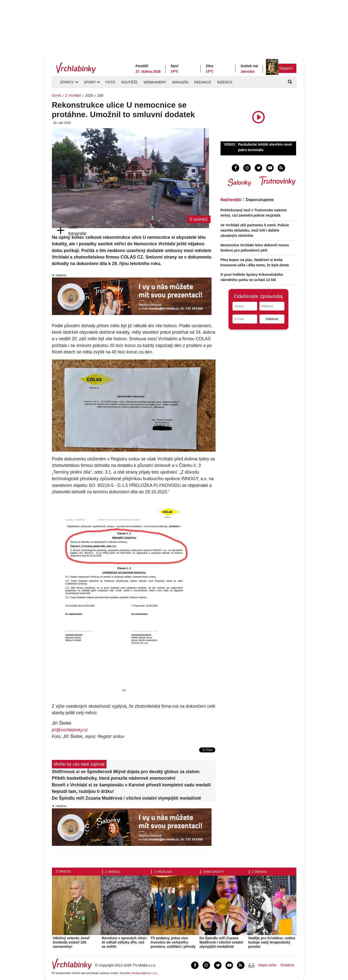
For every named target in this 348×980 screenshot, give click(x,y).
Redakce (203, 82)
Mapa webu (267, 965)
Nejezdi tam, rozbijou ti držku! (83, 791)
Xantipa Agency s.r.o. (144, 973)
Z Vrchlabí (73, 95)
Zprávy (67, 82)
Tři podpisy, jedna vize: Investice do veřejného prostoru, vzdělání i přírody (173, 942)
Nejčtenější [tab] (231, 200)
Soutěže (129, 82)
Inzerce (225, 82)
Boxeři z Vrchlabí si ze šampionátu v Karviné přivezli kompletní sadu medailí (131, 785)
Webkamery (155, 82)
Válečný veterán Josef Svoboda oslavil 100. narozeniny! (71, 942)
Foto (110, 82)
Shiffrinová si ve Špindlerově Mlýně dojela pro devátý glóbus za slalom (126, 772)
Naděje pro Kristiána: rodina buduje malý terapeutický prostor (272, 942)
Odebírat (272, 319)
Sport (90, 82)
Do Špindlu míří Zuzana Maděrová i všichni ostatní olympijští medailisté (126, 798)
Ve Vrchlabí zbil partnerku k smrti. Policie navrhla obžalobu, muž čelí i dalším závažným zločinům (255, 230)
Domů (57, 95)
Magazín (286, 68)
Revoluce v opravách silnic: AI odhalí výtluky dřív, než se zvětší (125, 942)
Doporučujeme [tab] (260, 200)
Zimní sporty (214, 872)
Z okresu (63, 872)
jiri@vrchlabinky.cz (70, 730)
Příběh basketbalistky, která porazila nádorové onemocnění (114, 778)
